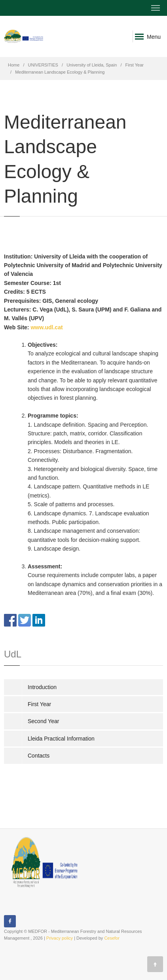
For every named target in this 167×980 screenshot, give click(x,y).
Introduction (42, 687)
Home (14, 65)
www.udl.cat (46, 327)
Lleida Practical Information (61, 739)
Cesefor (112, 938)
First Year (135, 65)
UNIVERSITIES (43, 65)
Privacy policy (60, 938)
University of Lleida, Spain (92, 65)
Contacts (39, 756)
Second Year (43, 721)
